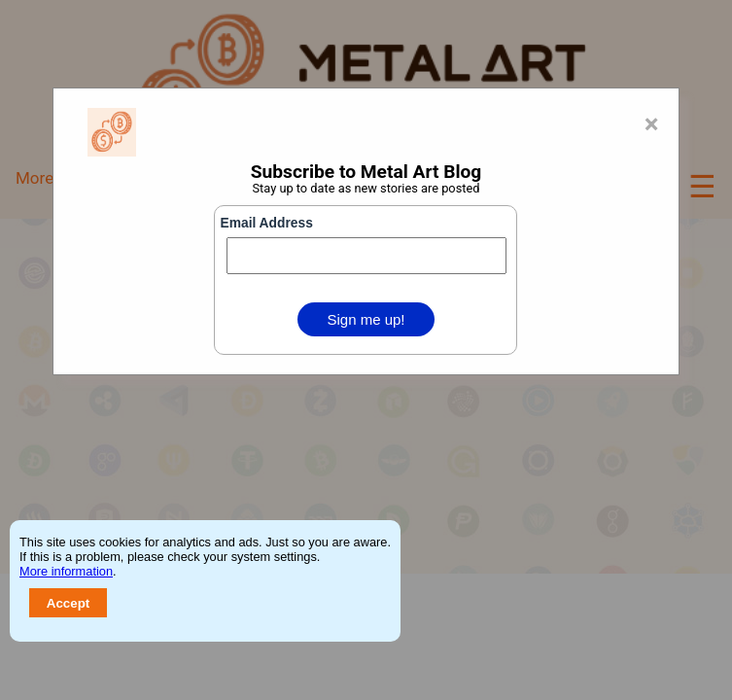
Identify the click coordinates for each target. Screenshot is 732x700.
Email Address (266, 223)
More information (66, 571)
